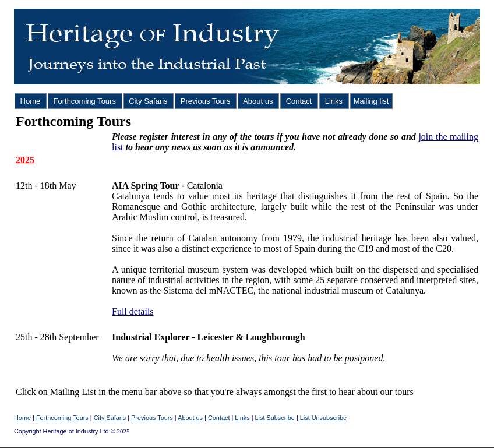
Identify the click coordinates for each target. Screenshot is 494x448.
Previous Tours (205, 101)
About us (258, 101)
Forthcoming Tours (85, 101)
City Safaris (149, 101)
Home (30, 101)
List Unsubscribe (323, 418)
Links (334, 101)
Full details (133, 311)
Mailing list (371, 101)
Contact (299, 101)
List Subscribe (275, 418)
